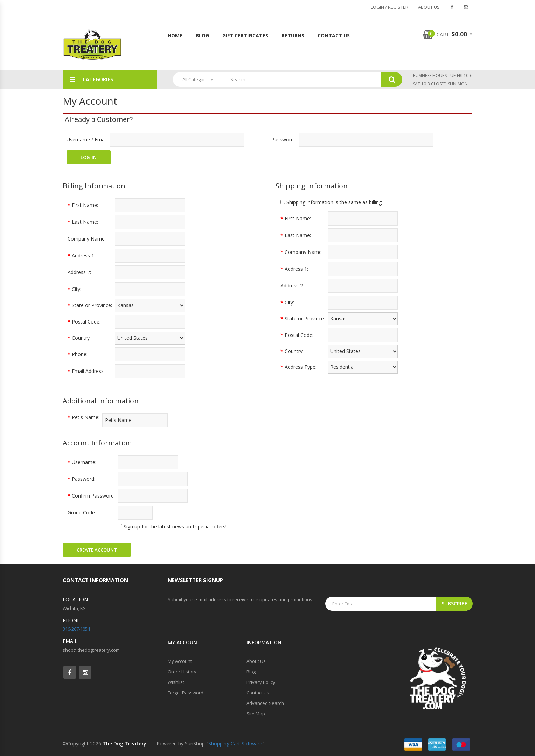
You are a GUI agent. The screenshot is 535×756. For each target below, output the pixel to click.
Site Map (256, 714)
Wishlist (176, 682)
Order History (182, 672)
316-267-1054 (76, 629)
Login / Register (390, 7)
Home (175, 36)
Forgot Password (186, 693)
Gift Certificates (245, 36)
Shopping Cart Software (235, 744)
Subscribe (454, 604)
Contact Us (334, 36)
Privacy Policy (261, 682)
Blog (202, 36)
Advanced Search (265, 703)
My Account (180, 661)
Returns (293, 36)
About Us (429, 7)
